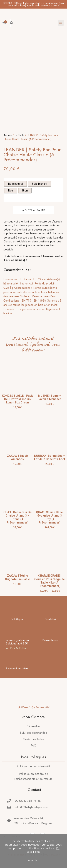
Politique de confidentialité (33, 766)
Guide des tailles (33, 739)
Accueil (8, 135)
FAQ (34, 746)
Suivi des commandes (33, 733)
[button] (61, 23)
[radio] (15, 184)
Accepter (33, 860)
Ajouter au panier (34, 210)
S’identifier (33, 726)
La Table (19, 135)
